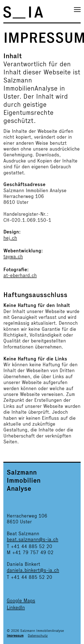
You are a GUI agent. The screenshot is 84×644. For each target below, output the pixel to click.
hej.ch (10, 238)
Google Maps (21, 601)
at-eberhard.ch (20, 275)
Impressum (15, 636)
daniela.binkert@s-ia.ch (33, 570)
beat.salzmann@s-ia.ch (32, 539)
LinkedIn (16, 607)
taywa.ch (13, 256)
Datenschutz (38, 636)
